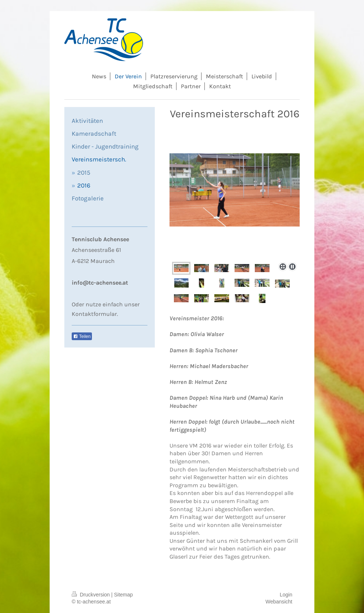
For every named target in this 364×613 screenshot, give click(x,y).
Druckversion (91, 595)
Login (286, 595)
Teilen (82, 336)
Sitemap (123, 595)
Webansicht (279, 602)
